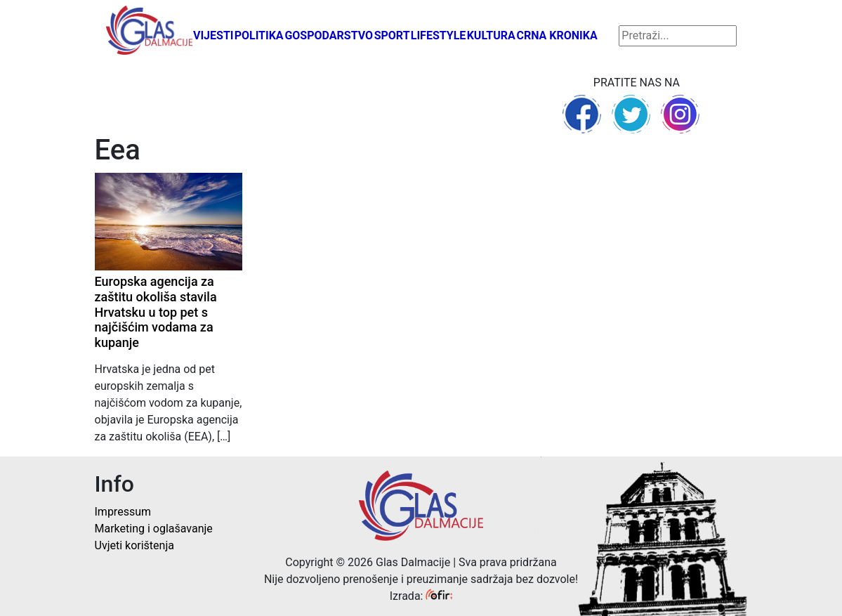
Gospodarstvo (329, 35)
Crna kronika (557, 35)
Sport (392, 35)
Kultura (491, 35)
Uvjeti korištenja (134, 545)
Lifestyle (439, 35)
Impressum (123, 512)
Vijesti (213, 35)
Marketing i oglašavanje (154, 529)
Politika (259, 35)
